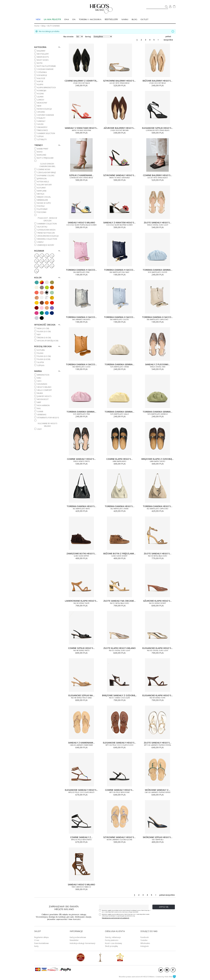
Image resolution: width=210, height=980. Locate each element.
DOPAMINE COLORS (46, 175)
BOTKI (40, 63)
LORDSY (41, 100)
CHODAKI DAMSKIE (45, 69)
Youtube (144, 940)
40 (47, 261)
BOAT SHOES (43, 60)
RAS (39, 408)
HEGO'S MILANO (44, 387)
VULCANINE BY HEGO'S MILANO (47, 425)
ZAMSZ (40, 242)
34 (36, 256)
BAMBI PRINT (43, 149)
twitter (161, 970)
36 (47, 256)
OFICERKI (41, 112)
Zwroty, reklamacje (113, 937)
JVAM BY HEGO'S (44, 396)
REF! (39, 334)
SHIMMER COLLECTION (47, 224)
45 (52, 266)
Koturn (41, 350)
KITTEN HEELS (43, 182)
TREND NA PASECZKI (46, 233)
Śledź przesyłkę (111, 946)
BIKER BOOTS (43, 57)
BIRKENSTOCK (43, 375)
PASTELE (41, 206)
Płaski (40, 353)
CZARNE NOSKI (44, 169)
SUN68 (40, 411)
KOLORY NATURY (44, 185)
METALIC (41, 194)
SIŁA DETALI (42, 227)
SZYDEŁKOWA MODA (46, 230)
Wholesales (145, 943)
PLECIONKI (42, 212)
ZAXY (39, 429)
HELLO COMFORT (45, 390)
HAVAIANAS (42, 384)
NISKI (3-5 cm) (43, 328)
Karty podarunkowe (78, 937)
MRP (39, 402)
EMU (39, 378)
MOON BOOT (43, 399)
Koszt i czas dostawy (113, 943)
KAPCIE (40, 81)
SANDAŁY (41, 121)
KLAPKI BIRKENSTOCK (47, 87)
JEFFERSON (42, 179)
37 (52, 256)
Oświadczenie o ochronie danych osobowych (116, 918)
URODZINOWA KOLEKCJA (48, 236)
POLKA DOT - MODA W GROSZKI (47, 219)
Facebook (145, 937)
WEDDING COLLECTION (47, 239)
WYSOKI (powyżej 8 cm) (48, 341)
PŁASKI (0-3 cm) (44, 331)
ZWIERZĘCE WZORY (46, 245)
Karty (36, 946)
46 (36, 271)
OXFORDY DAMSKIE (46, 115)
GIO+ (39, 381)
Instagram (145, 946)
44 (47, 266)
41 (52, 261)
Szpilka (41, 365)
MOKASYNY (42, 103)
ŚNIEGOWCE (43, 130)
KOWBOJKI (42, 90)
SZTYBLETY (42, 139)
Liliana (40, 97)
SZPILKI (40, 136)
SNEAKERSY (42, 127)
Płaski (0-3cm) (44, 359)
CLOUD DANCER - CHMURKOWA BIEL (47, 165)
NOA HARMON (43, 405)
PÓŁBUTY (41, 118)
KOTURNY (41, 188)
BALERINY (41, 51)
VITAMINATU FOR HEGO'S (48, 418)
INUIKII (40, 393)
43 (42, 266)
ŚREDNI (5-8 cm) (44, 338)
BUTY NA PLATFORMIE (47, 66)
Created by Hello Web (166, 977)
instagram (167, 970)
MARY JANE (42, 191)
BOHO (40, 152)
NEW (39, 106)
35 (42, 256)
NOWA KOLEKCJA (44, 109)
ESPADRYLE (42, 75)
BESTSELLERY (111, 19)
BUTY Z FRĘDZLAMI (45, 158)
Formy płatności (112, 940)
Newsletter (74, 940)
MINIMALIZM (43, 200)
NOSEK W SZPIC (44, 203)
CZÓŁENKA (42, 72)
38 (36, 261)
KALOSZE (41, 78)
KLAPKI (40, 84)
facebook (173, 970)
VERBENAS (42, 414)
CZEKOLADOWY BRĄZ (47, 172)
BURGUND (42, 155)
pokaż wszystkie (168, 37)
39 (42, 261)
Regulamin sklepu (41, 937)
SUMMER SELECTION (46, 133)
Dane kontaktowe (41, 943)
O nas (37, 940)
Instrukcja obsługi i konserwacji (82, 943)
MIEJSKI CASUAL (44, 197)
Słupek (41, 362)
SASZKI (40, 124)
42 (36, 266)
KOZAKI (40, 94)
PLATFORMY (42, 209)
